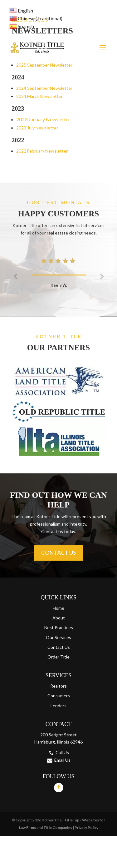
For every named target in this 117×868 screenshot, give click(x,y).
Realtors (58, 686)
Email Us (62, 760)
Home (58, 608)
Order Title (58, 657)
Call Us (62, 752)
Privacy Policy (86, 828)
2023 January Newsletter (43, 119)
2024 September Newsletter (44, 88)
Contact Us (58, 553)
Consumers (59, 696)
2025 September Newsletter (44, 65)
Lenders (58, 706)
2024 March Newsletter (39, 96)
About (59, 618)
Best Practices (59, 627)
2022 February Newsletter (42, 151)
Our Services (58, 637)
